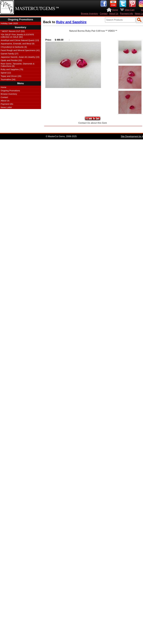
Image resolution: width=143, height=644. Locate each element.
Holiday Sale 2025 (9, 23)
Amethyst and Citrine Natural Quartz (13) (20, 40)
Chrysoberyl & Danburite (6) (14, 47)
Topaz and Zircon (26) (11, 76)
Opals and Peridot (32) (11, 60)
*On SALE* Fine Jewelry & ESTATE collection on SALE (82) (17, 36)
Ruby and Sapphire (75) (12, 69)
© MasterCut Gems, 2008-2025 (61, 136)
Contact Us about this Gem (93, 123)
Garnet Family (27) (10, 54)
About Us (114, 14)
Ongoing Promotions (10, 91)
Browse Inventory (90, 14)
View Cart (130, 10)
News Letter (6, 107)
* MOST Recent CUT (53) (13, 31)
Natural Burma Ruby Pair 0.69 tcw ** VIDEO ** (93, 31)
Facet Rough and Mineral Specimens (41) (20, 50)
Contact (104, 14)
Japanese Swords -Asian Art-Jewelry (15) (20, 57)
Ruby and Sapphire (71, 22)
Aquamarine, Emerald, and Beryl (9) (18, 44)
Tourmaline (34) (8, 79)
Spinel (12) (6, 73)
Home (115, 10)
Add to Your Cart (93, 118)
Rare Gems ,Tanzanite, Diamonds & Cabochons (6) (18, 65)
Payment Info (126, 14)
